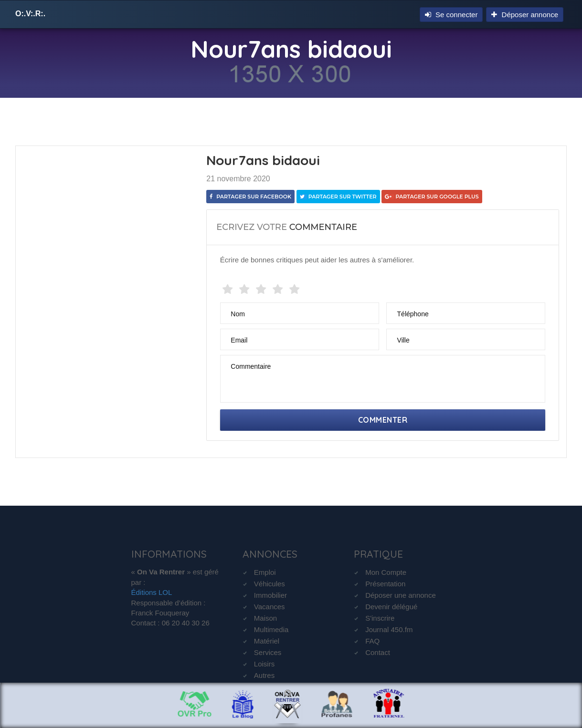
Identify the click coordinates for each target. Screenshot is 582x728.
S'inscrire (380, 618)
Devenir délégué (391, 607)
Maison (265, 618)
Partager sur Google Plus (432, 197)
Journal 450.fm (389, 629)
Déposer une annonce (401, 595)
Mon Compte (386, 572)
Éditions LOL (152, 592)
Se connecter (451, 15)
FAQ (372, 641)
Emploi (265, 572)
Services (268, 652)
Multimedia (271, 629)
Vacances (270, 607)
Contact (378, 652)
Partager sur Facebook (250, 197)
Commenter (383, 420)
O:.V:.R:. (30, 14)
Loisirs (264, 664)
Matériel (267, 641)
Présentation (385, 584)
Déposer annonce (525, 15)
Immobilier (270, 595)
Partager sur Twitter (338, 197)
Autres (264, 675)
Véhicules (270, 584)
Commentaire (251, 366)
